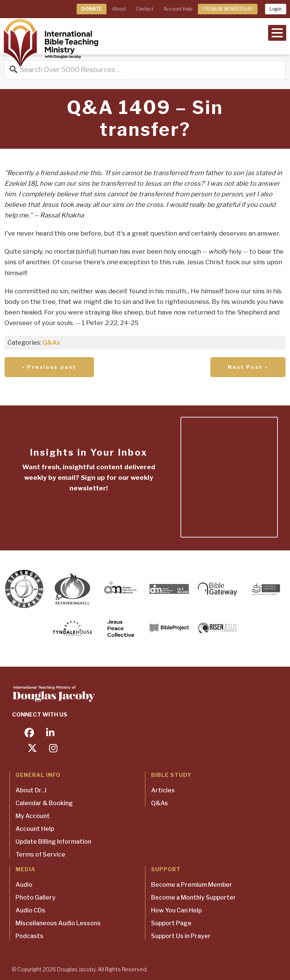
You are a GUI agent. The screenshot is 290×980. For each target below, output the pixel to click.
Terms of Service (40, 854)
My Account (33, 816)
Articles (163, 790)
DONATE (92, 9)
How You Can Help (176, 910)
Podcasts (29, 936)
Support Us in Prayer (181, 936)
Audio (24, 885)
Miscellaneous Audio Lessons (58, 923)
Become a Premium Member (192, 885)
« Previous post (49, 367)
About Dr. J (31, 790)
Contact (145, 9)
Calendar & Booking (44, 803)
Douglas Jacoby (76, 969)
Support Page (171, 923)
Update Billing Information (53, 842)
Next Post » (248, 367)
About (119, 9)
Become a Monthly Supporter (194, 898)
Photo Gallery (35, 898)
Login (276, 9)
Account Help (178, 9)
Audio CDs (30, 910)
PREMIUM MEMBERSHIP (228, 9)
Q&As (51, 343)
